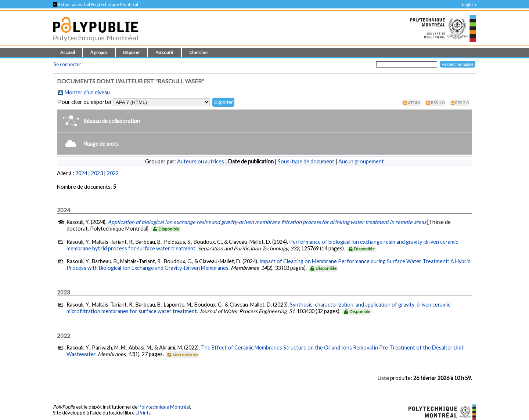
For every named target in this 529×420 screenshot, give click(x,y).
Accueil (68, 52)
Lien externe (182, 354)
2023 (97, 173)
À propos (99, 52)
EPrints (143, 413)
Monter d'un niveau (87, 92)
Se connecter (67, 64)
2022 (113, 173)
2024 (81, 173)
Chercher (199, 52)
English (469, 4)
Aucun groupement (361, 161)
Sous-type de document (306, 161)
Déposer (132, 52)
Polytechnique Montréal (164, 407)
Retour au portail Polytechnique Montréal (96, 4)
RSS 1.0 (438, 103)
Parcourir (165, 52)
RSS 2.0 (462, 103)
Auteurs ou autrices (201, 161)
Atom (414, 103)
